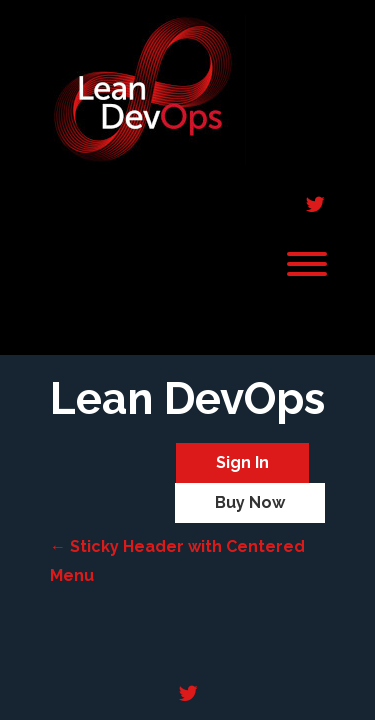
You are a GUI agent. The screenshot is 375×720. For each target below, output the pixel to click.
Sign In (242, 462)
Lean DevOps (187, 399)
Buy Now (250, 502)
